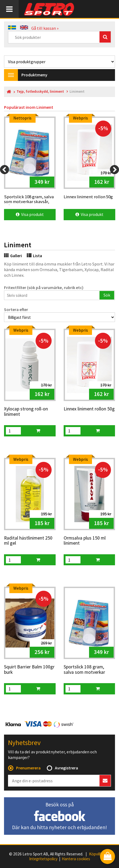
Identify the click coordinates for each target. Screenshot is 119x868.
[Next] (114, 170)
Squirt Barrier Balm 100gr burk (29, 670)
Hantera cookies (76, 859)
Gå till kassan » (45, 28)
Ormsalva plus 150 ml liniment (85, 541)
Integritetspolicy (43, 859)
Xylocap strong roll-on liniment (26, 412)
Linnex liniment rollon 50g (89, 409)
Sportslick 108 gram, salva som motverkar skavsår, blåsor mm (84, 670)
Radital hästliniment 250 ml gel (28, 541)
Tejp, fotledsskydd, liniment (40, 91)
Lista (34, 256)
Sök (107, 295)
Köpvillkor (97, 854)
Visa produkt (30, 214)
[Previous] (5, 170)
